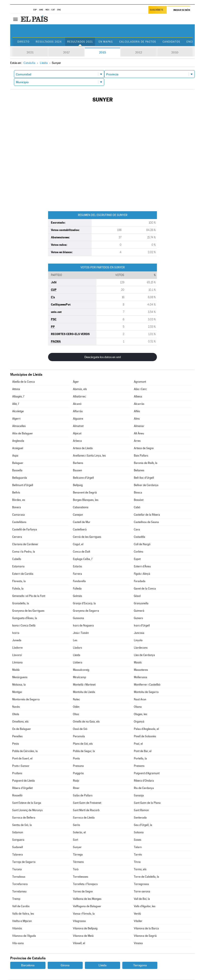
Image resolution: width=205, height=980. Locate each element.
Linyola (138, 640)
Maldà (16, 670)
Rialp (76, 781)
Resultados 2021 (82, 42)
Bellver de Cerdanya (146, 485)
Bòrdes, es (19, 500)
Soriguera (18, 840)
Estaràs (77, 567)
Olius (76, 714)
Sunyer (77, 847)
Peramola (79, 737)
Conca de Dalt (81, 552)
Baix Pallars (141, 456)
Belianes (139, 471)
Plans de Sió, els (83, 744)
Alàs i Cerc (140, 389)
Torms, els (140, 870)
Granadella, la (21, 604)
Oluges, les (140, 714)
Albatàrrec (79, 397)
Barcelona (28, 965)
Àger (76, 382)
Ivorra (16, 633)
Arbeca (77, 441)
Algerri (16, 419)
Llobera (78, 663)
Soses (138, 840)
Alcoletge (18, 411)
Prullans (17, 773)
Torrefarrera (20, 884)
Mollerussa (140, 677)
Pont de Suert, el (22, 759)
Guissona (78, 618)
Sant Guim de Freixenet (87, 803)
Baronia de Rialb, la (146, 463)
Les (75, 640)
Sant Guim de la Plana (147, 803)
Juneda (17, 640)
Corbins (139, 552)
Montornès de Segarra (26, 700)
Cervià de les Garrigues (87, 537)
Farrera (77, 574)
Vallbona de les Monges (87, 899)
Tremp (16, 899)
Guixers (138, 618)
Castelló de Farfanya (25, 530)
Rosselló (17, 796)
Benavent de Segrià (85, 493)
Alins (137, 419)
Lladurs (77, 648)
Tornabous (19, 877)
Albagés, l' (18, 397)
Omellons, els (20, 722)
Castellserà (80, 530)
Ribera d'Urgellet (22, 788)
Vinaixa (138, 943)
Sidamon (18, 833)
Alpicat (77, 434)
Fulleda (77, 589)
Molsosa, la (19, 685)
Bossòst (139, 500)
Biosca (138, 493)
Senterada (140, 818)
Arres (137, 441)
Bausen (77, 471)
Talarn (138, 847)
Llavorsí (17, 655)
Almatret (78, 426)
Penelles (17, 737)
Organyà (139, 722)
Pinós (16, 744)
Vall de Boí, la (142, 899)
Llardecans (141, 648)
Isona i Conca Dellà (24, 626)
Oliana (138, 707)
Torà (76, 870)
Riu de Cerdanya (144, 788)
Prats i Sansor (21, 766)
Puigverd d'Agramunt (147, 773)
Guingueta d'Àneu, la (25, 618)
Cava (137, 530)
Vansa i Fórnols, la (84, 914)
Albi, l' (16, 404)
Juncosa (139, 633)
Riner (76, 788)
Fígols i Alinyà (142, 574)
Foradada (140, 581)
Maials (138, 663)
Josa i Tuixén (81, 633)
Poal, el (138, 744)
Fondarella (79, 581)
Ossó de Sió (80, 729)
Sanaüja (139, 796)
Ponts (76, 759)
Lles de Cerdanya (144, 655)
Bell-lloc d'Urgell (144, 478)
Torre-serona (142, 892)
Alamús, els (80, 389)
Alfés (137, 411)
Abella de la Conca (24, 382)
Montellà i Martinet (84, 685)
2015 (102, 53)
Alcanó (77, 404)
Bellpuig (78, 485)
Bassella (17, 471)
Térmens (78, 862)
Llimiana (17, 663)
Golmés (77, 596)
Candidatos (176, 42)
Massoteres (141, 670)
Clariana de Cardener (25, 544)
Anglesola (18, 441)
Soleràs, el (79, 833)
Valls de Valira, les (23, 914)
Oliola (16, 714)
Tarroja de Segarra (24, 862)
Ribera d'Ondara (144, 781)
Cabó (137, 507)
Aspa (15, 456)
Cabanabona (81, 507)
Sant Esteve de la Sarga (27, 803)
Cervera (17, 537)
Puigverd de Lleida (24, 781)
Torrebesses (81, 877)
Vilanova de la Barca (146, 929)
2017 (66, 53)
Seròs (76, 825)
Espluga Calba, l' (83, 559)
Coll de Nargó (142, 544)
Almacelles (19, 426)
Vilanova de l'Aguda (24, 936)
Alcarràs (139, 404)
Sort (76, 840)
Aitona (16, 389)
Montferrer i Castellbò (147, 685)
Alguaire (78, 419)
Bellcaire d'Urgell (83, 478)
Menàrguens (20, 677)
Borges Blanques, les (86, 500)
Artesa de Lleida (83, 448)
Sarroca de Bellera (24, 818)
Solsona (139, 833)
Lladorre (17, 648)
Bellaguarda (20, 478)
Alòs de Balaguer (23, 434)
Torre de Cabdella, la (146, 877)
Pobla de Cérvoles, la (25, 751)
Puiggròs (78, 773)
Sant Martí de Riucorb (86, 810)
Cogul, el (78, 544)
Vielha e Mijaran (22, 921)
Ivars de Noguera (83, 626)
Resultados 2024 (50, 42)
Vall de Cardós (21, 906)
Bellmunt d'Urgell (23, 485)
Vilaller (138, 921)
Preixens (139, 766)
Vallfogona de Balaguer (87, 906)
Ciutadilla (139, 537)
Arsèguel (18, 448)
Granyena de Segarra (86, 611)
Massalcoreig (81, 670)
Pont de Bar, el (143, 751)
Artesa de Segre (144, 448)
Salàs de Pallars (83, 796)
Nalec (76, 700)
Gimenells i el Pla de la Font (29, 596)
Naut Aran (140, 700)
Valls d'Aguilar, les (145, 906)
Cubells (17, 559)
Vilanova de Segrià (145, 936)
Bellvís (16, 493)
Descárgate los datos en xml (103, 357)
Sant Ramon (141, 810)
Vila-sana (18, 943)
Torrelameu (19, 892)
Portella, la (140, 759)
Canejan (78, 515)
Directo (24, 42)
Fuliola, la (18, 589)
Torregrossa (141, 884)
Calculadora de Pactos (141, 42)
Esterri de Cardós (23, 574)
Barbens (78, 463)
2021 (30, 53)
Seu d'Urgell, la (143, 825)
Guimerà (139, 611)
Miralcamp (79, 677)
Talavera (18, 855)
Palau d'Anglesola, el (146, 729)
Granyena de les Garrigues (28, 611)
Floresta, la (19, 581)
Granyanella (141, 604)
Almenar (139, 426)
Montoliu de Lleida (84, 692)
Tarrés (138, 855)
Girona (65, 965)
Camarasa (18, 515)
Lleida (77, 655)
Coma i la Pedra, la (24, 552)
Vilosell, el (79, 943)
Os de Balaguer (22, 729)
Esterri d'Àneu (142, 567)
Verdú (137, 914)
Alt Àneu (139, 434)
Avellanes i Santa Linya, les (89, 456)
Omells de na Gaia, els (86, 722)
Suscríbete (157, 10)
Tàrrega (78, 855)
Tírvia (137, 862)
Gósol (137, 596)
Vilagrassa (79, 921)
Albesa (138, 397)
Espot (137, 559)
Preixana (78, 766)
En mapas (108, 42)
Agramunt (140, 382)
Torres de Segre (83, 892)
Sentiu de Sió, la (22, 825)
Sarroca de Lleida (84, 818)
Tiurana (17, 870)
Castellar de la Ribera (147, 515)
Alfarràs (78, 411)
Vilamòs (17, 929)
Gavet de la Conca (145, 589)
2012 (139, 53)
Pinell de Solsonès (145, 737)
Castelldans (19, 522)
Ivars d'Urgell (142, 626)
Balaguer (18, 463)
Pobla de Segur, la (84, 751)
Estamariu (18, 567)
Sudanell (18, 847)
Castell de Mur (82, 522)
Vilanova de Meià (83, 936)
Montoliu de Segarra (146, 692)
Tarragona (140, 965)
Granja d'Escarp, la (84, 604)
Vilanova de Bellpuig (85, 929)
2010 (175, 53)
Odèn (76, 707)
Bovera (17, 507)
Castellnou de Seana (146, 522)
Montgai (17, 692)
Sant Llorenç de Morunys (27, 810)
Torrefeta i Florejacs (85, 884)
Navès (16, 707)
